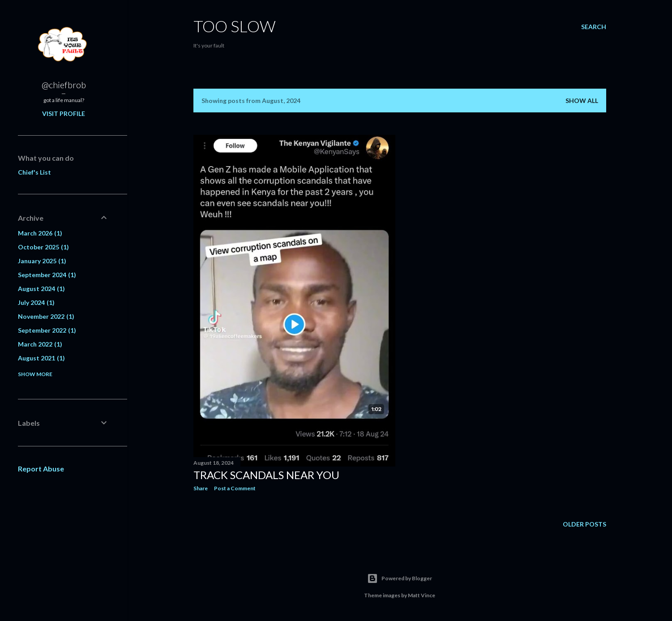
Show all (582, 101)
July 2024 (36, 302)
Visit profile (64, 113)
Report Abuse (41, 469)
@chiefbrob (64, 85)
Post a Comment (235, 488)
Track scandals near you (266, 475)
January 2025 (42, 261)
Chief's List (34, 172)
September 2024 (47, 275)
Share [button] (201, 488)
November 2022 (46, 316)
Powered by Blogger (400, 578)
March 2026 (40, 233)
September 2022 (47, 330)
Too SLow (235, 26)
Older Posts (584, 524)
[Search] (594, 27)
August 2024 (41, 289)
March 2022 (40, 344)
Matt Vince (422, 595)
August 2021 (41, 358)
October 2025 (43, 247)
